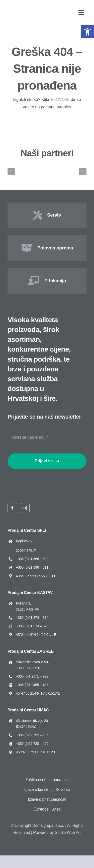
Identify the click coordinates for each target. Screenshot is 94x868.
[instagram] (25, 508)
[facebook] (12, 508)
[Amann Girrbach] (25, 166)
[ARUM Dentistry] (69, 166)
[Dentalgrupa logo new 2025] (20, 8)
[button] (87, 32)
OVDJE (63, 99)
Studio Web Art (68, 832)
